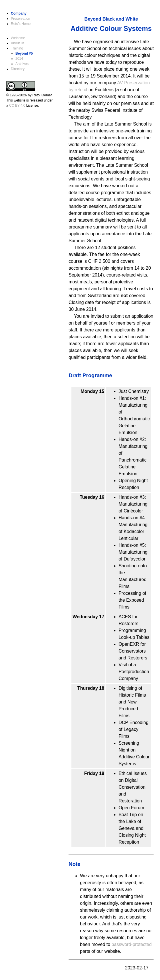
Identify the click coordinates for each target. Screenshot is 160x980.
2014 (19, 59)
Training (17, 48)
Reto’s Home (21, 24)
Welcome (18, 38)
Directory (18, 69)
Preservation (20, 19)
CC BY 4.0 (17, 106)
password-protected (132, 944)
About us (18, 43)
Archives (22, 64)
